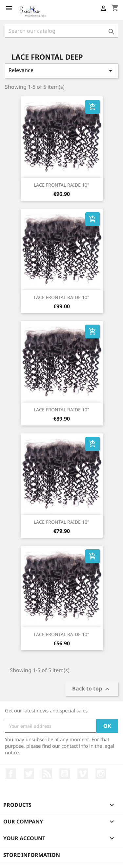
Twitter (29, 774)
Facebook (11, 774)
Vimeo (83, 774)
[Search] (61, 31)
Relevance (61, 71)
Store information (32, 855)
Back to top (92, 689)
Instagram (101, 774)
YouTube (65, 774)
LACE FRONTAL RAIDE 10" (61, 185)
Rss (47, 774)
